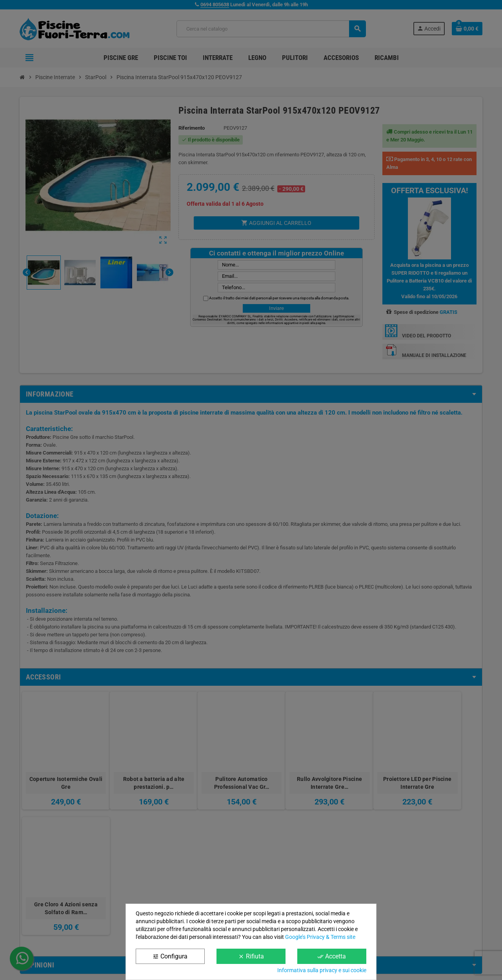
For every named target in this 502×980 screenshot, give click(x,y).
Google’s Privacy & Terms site (320, 937)
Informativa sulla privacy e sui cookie (322, 970)
